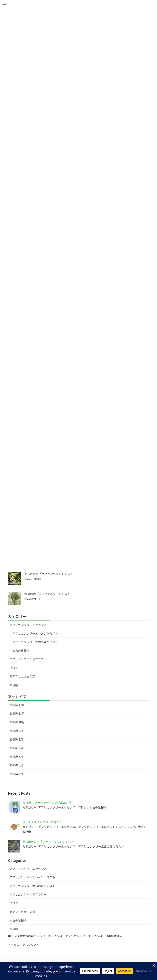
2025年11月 (17, 713)
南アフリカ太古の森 (22, 676)
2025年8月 (16, 739)
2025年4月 (16, 774)
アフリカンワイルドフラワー (28, 659)
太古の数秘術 (21, 651)
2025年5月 (16, 765)
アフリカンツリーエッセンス (28, 625)
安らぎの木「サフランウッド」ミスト (49, 574)
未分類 (14, 685)
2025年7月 (16, 748)
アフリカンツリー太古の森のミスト (35, 642)
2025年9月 (16, 731)
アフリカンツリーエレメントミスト (35, 633)
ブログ (14, 668)
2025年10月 (17, 722)
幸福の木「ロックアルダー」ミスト (47, 594)
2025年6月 (16, 757)
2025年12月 (17, 705)
